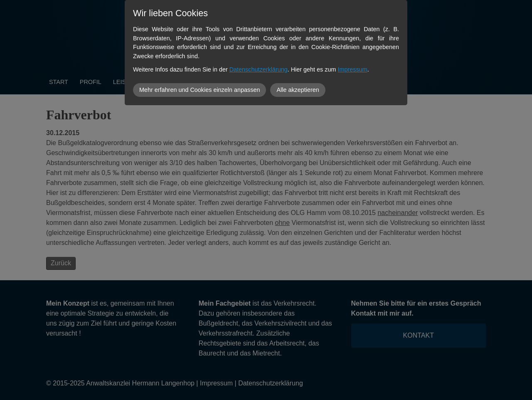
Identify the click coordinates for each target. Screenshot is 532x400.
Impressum (353, 69)
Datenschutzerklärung (259, 69)
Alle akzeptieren (298, 90)
